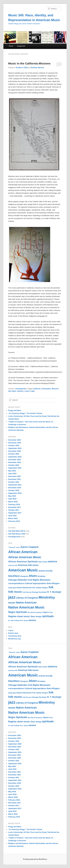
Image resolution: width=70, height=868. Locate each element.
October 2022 (14, 465)
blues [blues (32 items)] (33, 576)
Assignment (21, 46)
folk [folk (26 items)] (51, 587)
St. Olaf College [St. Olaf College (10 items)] (14, 620)
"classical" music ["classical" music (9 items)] (14, 547)
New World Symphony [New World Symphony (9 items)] (35, 612)
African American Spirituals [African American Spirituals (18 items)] (23, 562)
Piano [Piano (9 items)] (51, 612)
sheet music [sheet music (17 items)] (23, 616)
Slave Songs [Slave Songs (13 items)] (36, 616)
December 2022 (14, 460)
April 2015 (12, 516)
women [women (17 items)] (32, 620)
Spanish (20, 391)
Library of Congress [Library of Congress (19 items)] (27, 598)
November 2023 (15, 451)
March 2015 (13, 518)
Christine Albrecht (37, 68)
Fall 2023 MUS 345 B (17, 531)
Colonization (46, 389)
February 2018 (14, 504)
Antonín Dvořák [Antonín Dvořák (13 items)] (45, 571)
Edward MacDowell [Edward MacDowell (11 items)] (24, 588)
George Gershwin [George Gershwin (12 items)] (39, 592)
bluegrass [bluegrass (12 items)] (24, 576)
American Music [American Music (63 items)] (23, 570)
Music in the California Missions (29, 63)
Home (11, 46)
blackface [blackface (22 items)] (14, 576)
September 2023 (15, 457)
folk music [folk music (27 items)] (15, 592)
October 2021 (14, 482)
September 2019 (15, 493)
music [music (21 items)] (12, 603)
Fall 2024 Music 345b (17, 534)
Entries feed (13, 633)
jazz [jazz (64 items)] (12, 597)
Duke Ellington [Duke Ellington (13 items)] (53, 583)
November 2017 (15, 507)
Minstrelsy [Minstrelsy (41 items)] (47, 597)
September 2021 (15, 485)
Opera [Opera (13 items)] (46, 612)
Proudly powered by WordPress (35, 859)
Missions (55, 389)
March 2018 (13, 502)
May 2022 (12, 471)
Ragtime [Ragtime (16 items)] (12, 616)
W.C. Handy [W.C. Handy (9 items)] (24, 620)
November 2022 (15, 462)
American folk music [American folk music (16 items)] (28, 565)
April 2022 (12, 474)
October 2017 (14, 510)
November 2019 (15, 488)
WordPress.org (14, 639)
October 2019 (14, 490)
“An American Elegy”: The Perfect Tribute (25, 413)
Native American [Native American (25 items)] (26, 603)
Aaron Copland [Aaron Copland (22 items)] (30, 547)
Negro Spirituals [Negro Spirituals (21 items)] (18, 612)
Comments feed (15, 636)
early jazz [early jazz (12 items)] (12, 588)
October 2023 (14, 454)
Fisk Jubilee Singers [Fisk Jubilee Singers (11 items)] (40, 588)
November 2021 (15, 479)
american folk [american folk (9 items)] (13, 565)
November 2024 (15, 443)
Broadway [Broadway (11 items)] (41, 576)
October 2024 (14, 445)
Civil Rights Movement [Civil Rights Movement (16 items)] (39, 580)
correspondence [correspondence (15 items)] (16, 583)
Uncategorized (21, 389)
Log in (11, 630)
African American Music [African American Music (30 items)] (25, 557)
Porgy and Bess (15, 410)
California (37, 389)
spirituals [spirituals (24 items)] (48, 616)
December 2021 (14, 476)
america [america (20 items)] (53, 561)
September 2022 (15, 468)
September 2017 (15, 513)
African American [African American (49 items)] (23, 552)
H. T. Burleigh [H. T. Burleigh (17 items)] (54, 592)
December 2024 (14, 440)
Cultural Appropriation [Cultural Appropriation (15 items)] (35, 583)
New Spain (12, 391)
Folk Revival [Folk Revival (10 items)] (27, 592)
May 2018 (12, 496)
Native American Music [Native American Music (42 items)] (26, 607)
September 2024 (15, 448)
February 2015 (14, 521)
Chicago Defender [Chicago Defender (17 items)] (18, 580)
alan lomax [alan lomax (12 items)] (43, 562)
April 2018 (12, 499)
